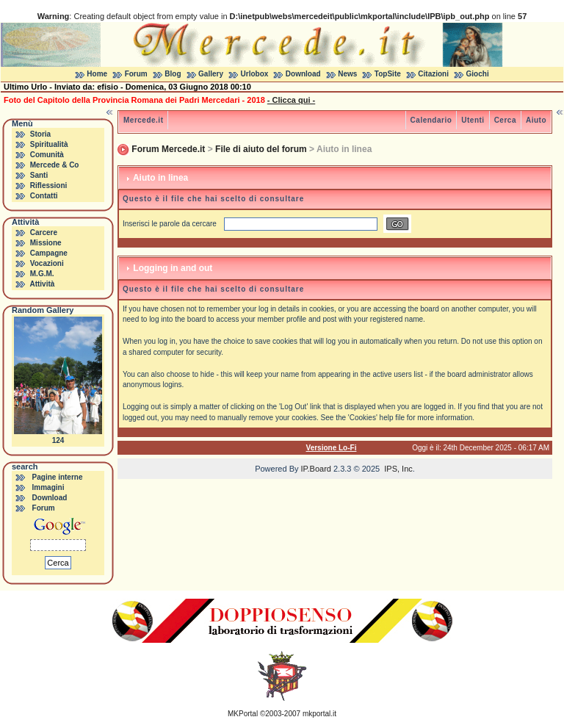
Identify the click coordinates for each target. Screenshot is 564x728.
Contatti (44, 196)
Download (303, 74)
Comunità (47, 155)
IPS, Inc (398, 469)
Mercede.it (143, 120)
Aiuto (536, 120)
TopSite (388, 74)
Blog (173, 74)
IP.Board (316, 469)
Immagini (48, 487)
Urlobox (255, 74)
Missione (46, 243)
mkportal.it (319, 714)
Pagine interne (58, 477)
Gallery (211, 74)
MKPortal (243, 714)
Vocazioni (47, 263)
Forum (136, 74)
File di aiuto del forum (261, 149)
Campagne (49, 253)
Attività (42, 284)
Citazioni (433, 74)
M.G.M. (42, 274)
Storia (40, 134)
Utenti (473, 120)
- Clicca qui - (291, 100)
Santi (39, 175)
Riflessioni (49, 185)
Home (97, 74)
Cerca (505, 120)
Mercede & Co (55, 165)
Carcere (44, 233)
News (347, 74)
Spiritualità (49, 144)
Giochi (478, 74)
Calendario (431, 120)
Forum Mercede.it (168, 149)
